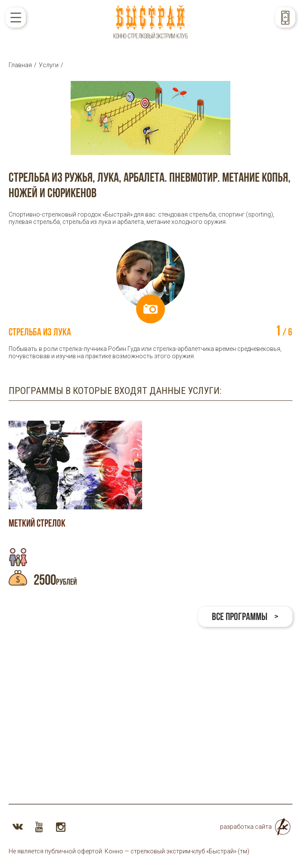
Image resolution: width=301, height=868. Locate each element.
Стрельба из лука (40, 332)
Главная (20, 65)
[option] (150, 300)
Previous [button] (20, 275)
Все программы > (245, 617)
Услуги (49, 65)
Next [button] (281, 275)
